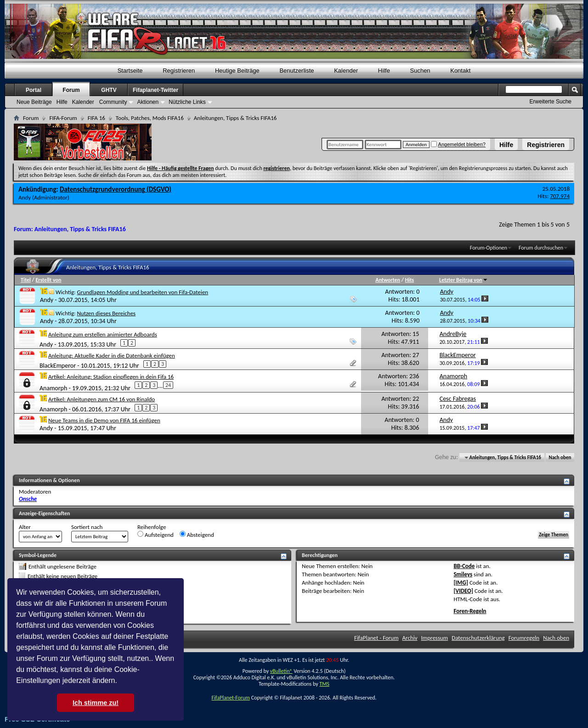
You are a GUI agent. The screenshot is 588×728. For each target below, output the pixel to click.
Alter (25, 527)
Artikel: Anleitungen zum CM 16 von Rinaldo (102, 399)
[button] (120, 682)
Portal (34, 90)
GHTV (109, 90)
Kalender (346, 71)
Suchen (420, 71)
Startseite (130, 71)
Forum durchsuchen (541, 248)
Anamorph (53, 388)
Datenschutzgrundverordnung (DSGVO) (116, 189)
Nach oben (560, 458)
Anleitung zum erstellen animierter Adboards (103, 334)
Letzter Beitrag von (464, 280)
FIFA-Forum (63, 118)
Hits (410, 280)
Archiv (410, 638)
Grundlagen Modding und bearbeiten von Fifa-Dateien (142, 292)
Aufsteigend (155, 535)
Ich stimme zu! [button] (96, 703)
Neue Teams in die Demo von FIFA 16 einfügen (104, 420)
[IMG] (461, 583)
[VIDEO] (463, 591)
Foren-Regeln (470, 611)
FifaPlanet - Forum (376, 638)
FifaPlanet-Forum (230, 698)
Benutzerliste (297, 71)
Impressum (435, 638)
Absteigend (197, 535)
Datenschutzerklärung (478, 638)
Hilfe (506, 145)
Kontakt (460, 71)
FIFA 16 (96, 118)
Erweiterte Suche (551, 102)
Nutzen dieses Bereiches (106, 313)
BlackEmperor (58, 365)
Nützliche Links (187, 102)
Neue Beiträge (34, 102)
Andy (25, 197)
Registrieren (546, 145)
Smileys (463, 574)
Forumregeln (524, 638)
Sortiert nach (87, 527)
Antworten (388, 280)
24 (168, 385)
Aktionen (148, 102)
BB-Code (464, 566)
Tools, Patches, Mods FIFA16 (150, 118)
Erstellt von (48, 280)
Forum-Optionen (489, 248)
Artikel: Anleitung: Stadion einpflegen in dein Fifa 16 (111, 377)
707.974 (560, 196)
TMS (324, 684)
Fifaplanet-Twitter (155, 90)
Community (113, 102)
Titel (26, 280)
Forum (71, 90)
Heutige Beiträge (237, 71)
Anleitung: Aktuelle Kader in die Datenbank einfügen (112, 355)
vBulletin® (281, 671)
